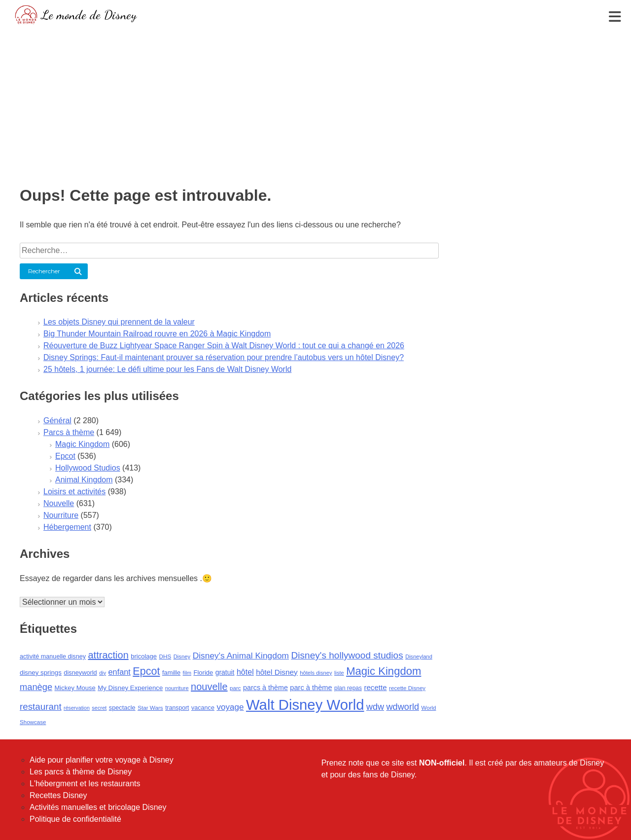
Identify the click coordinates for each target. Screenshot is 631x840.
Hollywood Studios (88, 468)
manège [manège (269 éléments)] (36, 687)
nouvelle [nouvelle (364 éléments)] (209, 687)
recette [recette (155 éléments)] (375, 687)
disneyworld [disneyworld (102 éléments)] (80, 673)
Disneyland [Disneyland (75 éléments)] (419, 657)
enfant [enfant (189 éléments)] (120, 672)
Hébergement (67, 527)
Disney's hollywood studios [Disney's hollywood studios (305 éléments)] (347, 655)
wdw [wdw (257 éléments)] (375, 707)
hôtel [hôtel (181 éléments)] (245, 672)
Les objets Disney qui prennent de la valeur (119, 322)
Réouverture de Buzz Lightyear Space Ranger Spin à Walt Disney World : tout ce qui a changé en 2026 (224, 346)
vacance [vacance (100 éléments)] (203, 708)
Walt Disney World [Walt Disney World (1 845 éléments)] (305, 705)
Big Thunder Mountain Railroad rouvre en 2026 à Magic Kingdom (157, 334)
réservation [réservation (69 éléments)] (77, 708)
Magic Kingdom (82, 444)
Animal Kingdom (84, 480)
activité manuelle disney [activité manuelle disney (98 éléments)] (53, 657)
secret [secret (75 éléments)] (99, 708)
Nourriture (61, 515)
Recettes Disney (58, 795)
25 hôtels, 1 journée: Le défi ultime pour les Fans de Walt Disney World (167, 369)
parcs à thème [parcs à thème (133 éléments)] (265, 688)
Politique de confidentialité (75, 819)
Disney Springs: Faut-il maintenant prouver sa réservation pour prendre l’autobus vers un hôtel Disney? (224, 357)
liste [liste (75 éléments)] (339, 673)
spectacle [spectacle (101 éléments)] (122, 708)
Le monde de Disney (89, 15)
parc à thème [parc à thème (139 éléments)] (311, 688)
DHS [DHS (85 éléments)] (165, 656)
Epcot (65, 456)
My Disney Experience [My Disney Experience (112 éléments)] (130, 688)
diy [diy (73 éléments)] (103, 673)
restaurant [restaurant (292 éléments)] (41, 707)
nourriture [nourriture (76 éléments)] (177, 688)
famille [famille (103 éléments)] (171, 673)
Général (57, 420)
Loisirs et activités (74, 492)
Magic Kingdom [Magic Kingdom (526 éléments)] (384, 671)
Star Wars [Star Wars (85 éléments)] (150, 708)
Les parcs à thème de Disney (81, 772)
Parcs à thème (69, 432)
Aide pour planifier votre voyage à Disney (102, 760)
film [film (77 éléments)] (187, 673)
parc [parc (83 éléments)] (235, 688)
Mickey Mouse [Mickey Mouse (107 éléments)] (75, 688)
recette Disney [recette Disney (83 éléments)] (407, 688)
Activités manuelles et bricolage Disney (98, 807)
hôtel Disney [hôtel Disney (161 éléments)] (277, 672)
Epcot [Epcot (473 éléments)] (146, 671)
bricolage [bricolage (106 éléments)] (144, 656)
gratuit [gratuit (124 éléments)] (225, 672)
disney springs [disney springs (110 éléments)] (41, 673)
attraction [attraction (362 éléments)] (108, 655)
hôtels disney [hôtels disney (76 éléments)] (316, 673)
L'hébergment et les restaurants (85, 784)
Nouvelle (59, 503)
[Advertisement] (315, 101)
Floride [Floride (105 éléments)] (203, 673)
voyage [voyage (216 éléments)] (230, 707)
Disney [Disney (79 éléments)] (182, 657)
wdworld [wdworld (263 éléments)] (403, 707)
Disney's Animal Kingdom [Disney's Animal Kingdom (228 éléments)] (241, 656)
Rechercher (44, 271)
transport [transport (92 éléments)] (177, 708)
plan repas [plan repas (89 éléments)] (348, 688)
